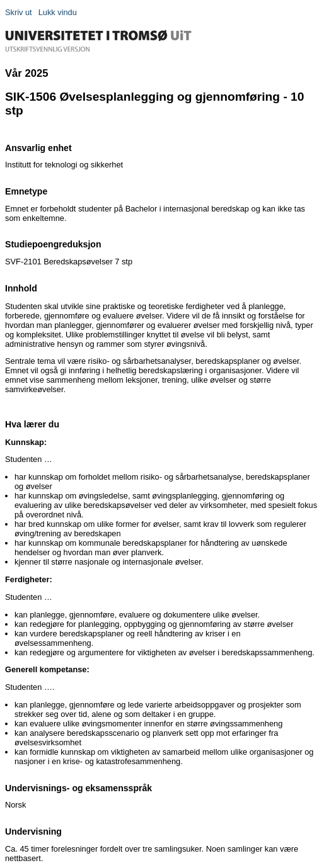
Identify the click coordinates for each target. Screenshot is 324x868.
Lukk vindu (58, 12)
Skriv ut (19, 12)
